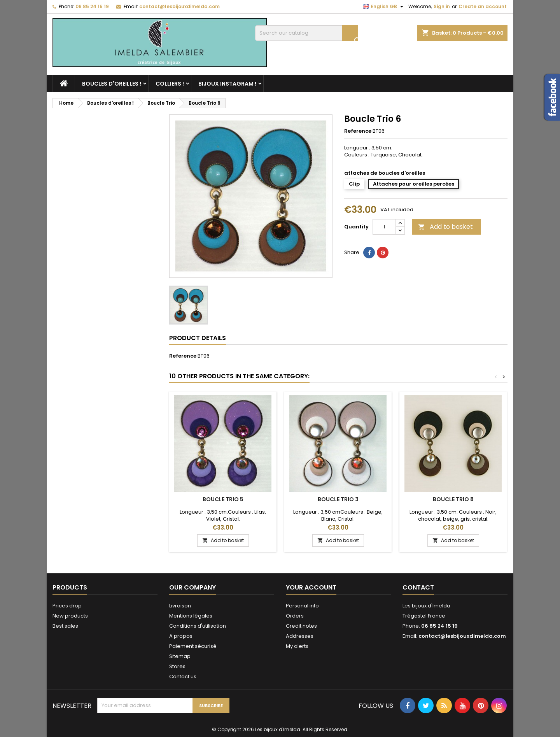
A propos (181, 636)
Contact (418, 587)
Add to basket (445, 227)
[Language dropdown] (384, 7)
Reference (358, 131)
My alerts (297, 646)
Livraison (180, 606)
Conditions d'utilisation (198, 626)
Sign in (442, 6)
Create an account (483, 6)
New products (70, 616)
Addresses (300, 636)
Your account (311, 587)
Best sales (65, 626)
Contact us (183, 676)
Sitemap (180, 656)
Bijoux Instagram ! (227, 84)
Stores (177, 666)
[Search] (306, 33)
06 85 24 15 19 (92, 6)
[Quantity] (384, 227)
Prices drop (67, 606)
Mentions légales (191, 616)
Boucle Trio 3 (338, 499)
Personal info (302, 606)
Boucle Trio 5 (223, 499)
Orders (295, 616)
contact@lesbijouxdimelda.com (179, 6)
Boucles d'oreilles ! (112, 84)
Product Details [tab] (198, 338)
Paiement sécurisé (193, 646)
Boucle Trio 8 (453, 499)
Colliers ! (170, 84)
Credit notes (301, 626)
